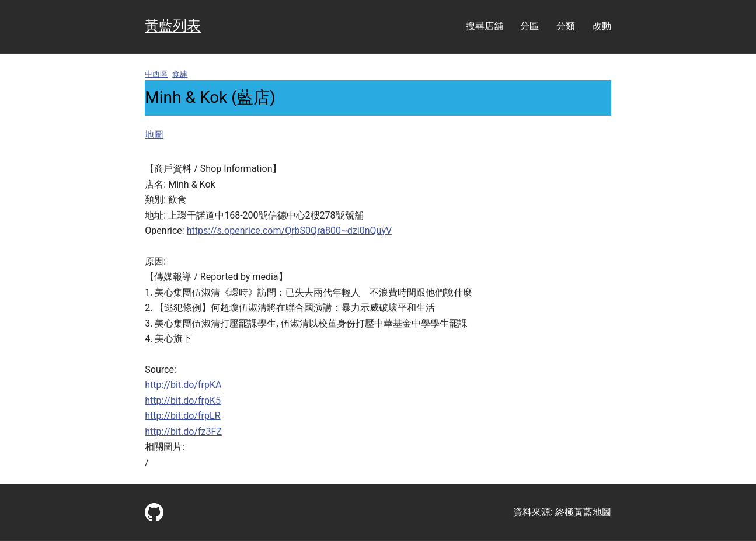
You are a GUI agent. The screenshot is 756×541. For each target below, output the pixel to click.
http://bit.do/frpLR (182, 416)
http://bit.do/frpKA (183, 385)
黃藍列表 (173, 26)
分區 (529, 26)
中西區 (156, 74)
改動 (602, 26)
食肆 (180, 74)
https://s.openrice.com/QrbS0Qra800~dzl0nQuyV (289, 230)
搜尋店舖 (485, 26)
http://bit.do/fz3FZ (183, 431)
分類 (566, 26)
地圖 (154, 135)
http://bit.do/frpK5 (183, 400)
